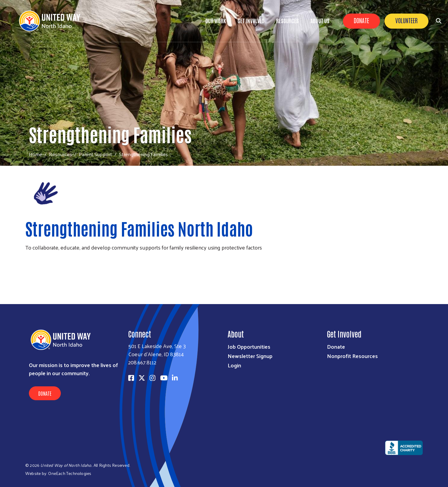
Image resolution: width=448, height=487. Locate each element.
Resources (287, 20)
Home (36, 154)
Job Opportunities (249, 346)
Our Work (216, 20)
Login (234, 365)
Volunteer (406, 20)
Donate (361, 20)
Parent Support (95, 154)
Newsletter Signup (250, 356)
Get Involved (251, 20)
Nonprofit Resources (352, 356)
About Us (320, 20)
